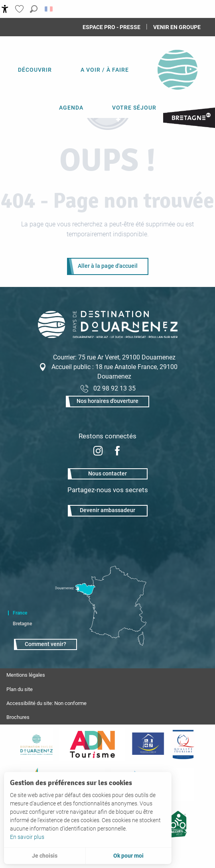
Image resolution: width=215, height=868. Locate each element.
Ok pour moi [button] (128, 856)
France (20, 613)
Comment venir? (45, 644)
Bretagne (22, 624)
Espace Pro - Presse (111, 27)
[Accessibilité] (5, 9)
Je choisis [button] (45, 856)
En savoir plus (27, 837)
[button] (34, 9)
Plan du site (20, 689)
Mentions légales (26, 675)
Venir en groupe (177, 27)
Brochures (18, 717)
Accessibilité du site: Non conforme (46, 703)
